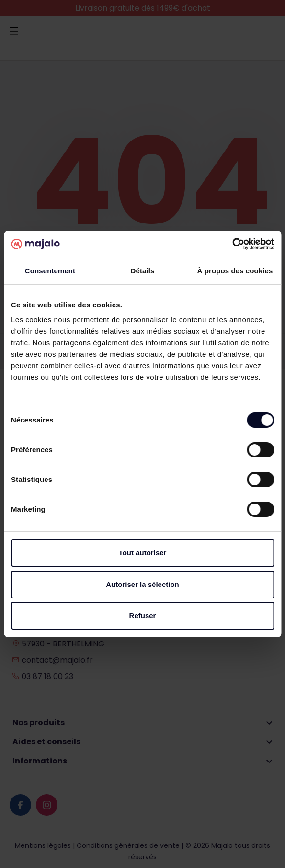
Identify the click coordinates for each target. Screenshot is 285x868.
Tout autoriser (143, 553)
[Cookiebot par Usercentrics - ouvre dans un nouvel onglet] (232, 244)
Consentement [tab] (50, 271)
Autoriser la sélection (142, 584)
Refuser (143, 616)
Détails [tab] (143, 271)
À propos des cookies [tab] (235, 271)
